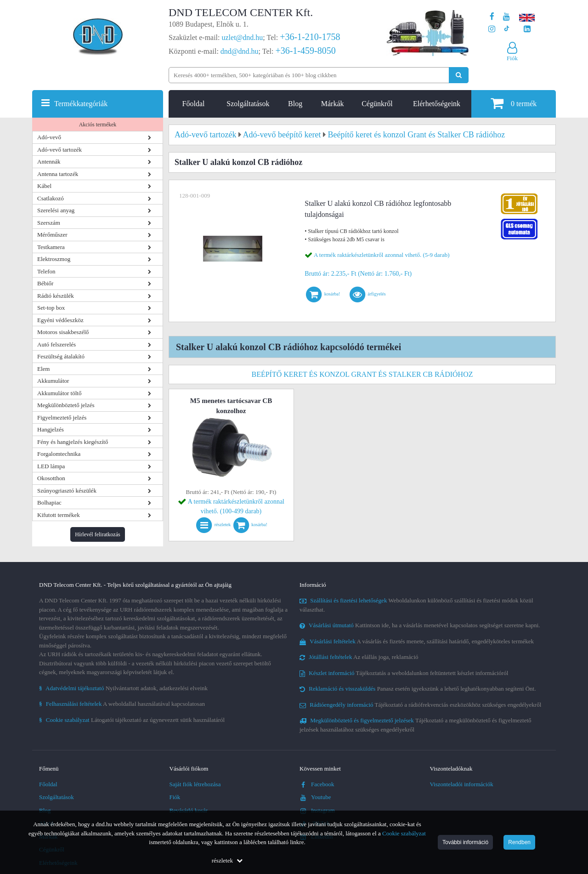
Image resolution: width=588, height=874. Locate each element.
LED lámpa (51, 466)
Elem (43, 369)
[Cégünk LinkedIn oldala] (527, 29)
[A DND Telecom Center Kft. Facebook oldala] (492, 17)
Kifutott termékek (59, 515)
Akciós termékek (98, 125)
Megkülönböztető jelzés (66, 405)
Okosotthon (51, 478)
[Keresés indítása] (459, 75)
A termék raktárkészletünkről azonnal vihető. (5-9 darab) (382, 255)
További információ (465, 842)
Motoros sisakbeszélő (63, 332)
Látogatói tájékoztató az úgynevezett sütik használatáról (132, 720)
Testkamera (51, 247)
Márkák (333, 104)
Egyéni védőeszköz (60, 320)
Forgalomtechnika (59, 454)
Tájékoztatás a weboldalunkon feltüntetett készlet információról (404, 673)
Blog (295, 104)
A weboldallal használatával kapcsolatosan (122, 704)
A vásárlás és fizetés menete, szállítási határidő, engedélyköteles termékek (417, 641)
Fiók (175, 797)
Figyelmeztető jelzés (62, 417)
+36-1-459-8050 (305, 51)
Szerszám (49, 223)
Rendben (519, 842)
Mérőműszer (52, 235)
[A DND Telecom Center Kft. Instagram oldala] (492, 29)
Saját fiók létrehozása (195, 784)
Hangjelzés (51, 429)
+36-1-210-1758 (310, 37)
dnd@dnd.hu (240, 51)
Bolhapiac (49, 502)
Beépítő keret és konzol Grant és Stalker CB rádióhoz (362, 374)
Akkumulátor (53, 381)
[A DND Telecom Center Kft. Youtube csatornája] (506, 17)
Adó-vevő (49, 137)
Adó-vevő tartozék (59, 150)
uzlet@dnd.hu (243, 37)
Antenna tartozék (58, 174)
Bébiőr (45, 283)
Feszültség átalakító (61, 356)
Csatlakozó (51, 198)
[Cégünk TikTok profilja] (506, 29)
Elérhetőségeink (437, 104)
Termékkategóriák (81, 104)
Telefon (46, 271)
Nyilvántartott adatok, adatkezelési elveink (123, 688)
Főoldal (194, 104)
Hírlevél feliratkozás (97, 534)
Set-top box (51, 308)
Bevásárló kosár (189, 810)
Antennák (49, 162)
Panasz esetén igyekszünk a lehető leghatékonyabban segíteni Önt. (418, 689)
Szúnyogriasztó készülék (67, 491)
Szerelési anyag (56, 210)
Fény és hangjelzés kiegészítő (73, 442)
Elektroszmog (54, 259)
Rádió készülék (56, 296)
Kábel (44, 186)
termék (514, 103)
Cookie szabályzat (404, 833)
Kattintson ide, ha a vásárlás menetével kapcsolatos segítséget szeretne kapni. (420, 625)
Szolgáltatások (248, 104)
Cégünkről (377, 104)
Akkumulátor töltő (59, 393)
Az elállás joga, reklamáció (359, 657)
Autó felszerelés (57, 344)
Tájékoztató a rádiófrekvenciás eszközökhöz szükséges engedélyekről (420, 705)
